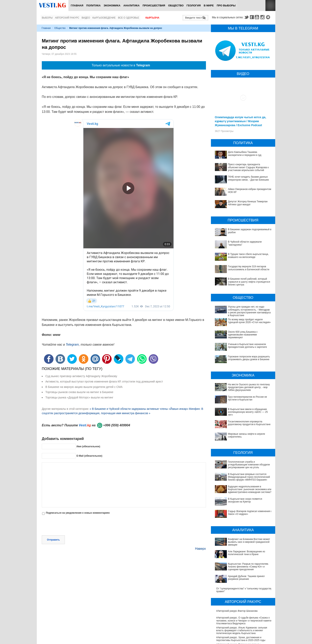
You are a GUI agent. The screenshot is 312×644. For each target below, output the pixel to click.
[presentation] (72, 526)
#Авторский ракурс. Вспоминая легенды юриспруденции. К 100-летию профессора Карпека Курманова (240, 604)
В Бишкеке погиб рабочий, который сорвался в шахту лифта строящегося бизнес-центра (249, 282)
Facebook (252, 17)
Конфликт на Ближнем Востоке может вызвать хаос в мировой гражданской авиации (242, 519)
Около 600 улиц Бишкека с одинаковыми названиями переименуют (243, 335)
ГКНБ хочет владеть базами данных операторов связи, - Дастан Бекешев (248, 178)
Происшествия (154, 5)
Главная (77, 5)
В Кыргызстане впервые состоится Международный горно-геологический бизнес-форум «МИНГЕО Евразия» (242, 471)
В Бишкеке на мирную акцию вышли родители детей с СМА (84, 387)
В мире (209, 5)
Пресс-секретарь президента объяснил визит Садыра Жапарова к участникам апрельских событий (248, 167)
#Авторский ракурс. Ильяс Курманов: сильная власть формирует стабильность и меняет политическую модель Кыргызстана (242, 587)
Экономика (112, 5)
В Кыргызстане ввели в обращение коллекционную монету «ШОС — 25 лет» (248, 412)
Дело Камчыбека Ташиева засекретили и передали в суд (245, 153)
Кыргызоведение (104, 18)
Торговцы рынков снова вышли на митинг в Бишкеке (79, 392)
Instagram (263, 17)
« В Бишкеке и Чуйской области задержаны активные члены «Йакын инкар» (139, 409)
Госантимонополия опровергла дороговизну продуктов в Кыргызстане (249, 423)
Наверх (200, 549)
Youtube (257, 17)
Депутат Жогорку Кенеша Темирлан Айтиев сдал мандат (248, 203)
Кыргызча (152, 18)
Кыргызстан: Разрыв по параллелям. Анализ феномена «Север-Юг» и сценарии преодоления (243, 533)
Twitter (246, 17)
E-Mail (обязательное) (89, 456)
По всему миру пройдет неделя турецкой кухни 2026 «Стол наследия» (249, 321)
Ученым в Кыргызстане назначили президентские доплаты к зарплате (248, 346)
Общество (176, 5)
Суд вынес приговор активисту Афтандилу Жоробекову (81, 376)
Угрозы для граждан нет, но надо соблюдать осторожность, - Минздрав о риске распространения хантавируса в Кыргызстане (249, 311)
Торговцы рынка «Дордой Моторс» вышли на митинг (79, 397)
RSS (270, 5)
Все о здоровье (129, 18)
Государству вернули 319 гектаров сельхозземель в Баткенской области (249, 268)
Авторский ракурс (67, 18)
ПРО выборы (226, 5)
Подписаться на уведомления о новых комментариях (78, 513)
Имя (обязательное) (88, 446)
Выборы (47, 18)
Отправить (53, 540)
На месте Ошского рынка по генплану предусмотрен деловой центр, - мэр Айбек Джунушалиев (249, 387)
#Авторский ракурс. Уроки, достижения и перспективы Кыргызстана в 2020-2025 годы (241, 596)
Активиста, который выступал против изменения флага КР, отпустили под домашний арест (104, 381)
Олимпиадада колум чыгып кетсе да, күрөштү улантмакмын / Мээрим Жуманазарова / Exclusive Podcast (241, 121)
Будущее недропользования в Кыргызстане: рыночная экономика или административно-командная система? (241, 481)
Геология (194, 5)
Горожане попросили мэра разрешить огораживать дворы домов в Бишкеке (249, 358)
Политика (94, 5)
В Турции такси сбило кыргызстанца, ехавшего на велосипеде (248, 256)
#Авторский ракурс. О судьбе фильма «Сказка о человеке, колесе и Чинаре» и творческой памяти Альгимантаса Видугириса (244, 578)
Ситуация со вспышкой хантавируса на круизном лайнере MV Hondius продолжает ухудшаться (243, 628)
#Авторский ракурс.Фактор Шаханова (237, 568)
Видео (86, 18)
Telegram (269, 17)
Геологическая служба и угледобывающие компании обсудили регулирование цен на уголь (243, 463)
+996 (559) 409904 (117, 425)
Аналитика (131, 5)
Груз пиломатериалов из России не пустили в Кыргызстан (248, 398)
